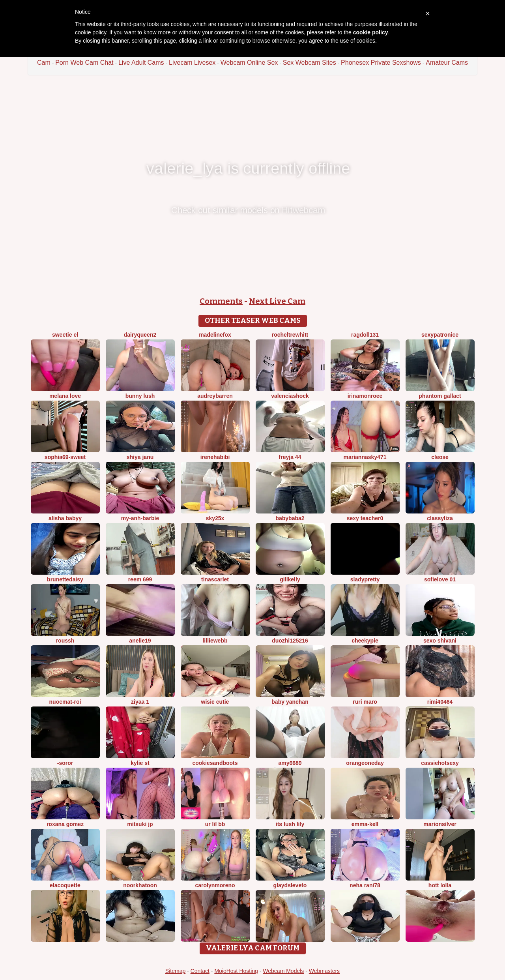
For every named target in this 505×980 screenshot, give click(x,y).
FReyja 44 (290, 457)
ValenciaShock (290, 396)
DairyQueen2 (140, 335)
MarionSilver (440, 824)
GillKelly (290, 579)
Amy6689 (290, 763)
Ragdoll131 (365, 335)
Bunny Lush (140, 396)
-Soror (65, 763)
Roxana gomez (65, 824)
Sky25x (215, 518)
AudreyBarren (215, 396)
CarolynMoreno (215, 885)
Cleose (440, 457)
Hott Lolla (440, 885)
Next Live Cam (277, 301)
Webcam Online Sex (249, 63)
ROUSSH (65, 641)
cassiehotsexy (440, 763)
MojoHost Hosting (236, 971)
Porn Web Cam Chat (84, 63)
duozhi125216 (290, 641)
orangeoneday (365, 763)
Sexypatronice (440, 335)
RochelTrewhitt (290, 335)
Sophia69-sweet (65, 457)
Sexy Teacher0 (365, 518)
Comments (221, 301)
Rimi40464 (440, 702)
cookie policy (371, 32)
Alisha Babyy (65, 518)
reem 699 (140, 579)
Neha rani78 (365, 885)
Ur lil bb (215, 824)
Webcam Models (283, 971)
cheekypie (365, 641)
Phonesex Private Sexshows (381, 63)
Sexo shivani (440, 641)
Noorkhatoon (140, 885)
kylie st (140, 763)
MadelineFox (215, 335)
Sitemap (175, 971)
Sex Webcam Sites (310, 63)
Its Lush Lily (290, 824)
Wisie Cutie (215, 702)
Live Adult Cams (141, 63)
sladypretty (365, 579)
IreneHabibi (215, 457)
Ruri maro (365, 702)
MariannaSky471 (365, 457)
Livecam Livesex (192, 63)
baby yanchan (290, 702)
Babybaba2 (290, 518)
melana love (65, 396)
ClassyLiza (440, 518)
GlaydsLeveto (290, 885)
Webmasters (324, 971)
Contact (200, 971)
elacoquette (65, 885)
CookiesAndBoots (215, 763)
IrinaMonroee (365, 396)
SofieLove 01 (440, 579)
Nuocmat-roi (65, 702)
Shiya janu (140, 457)
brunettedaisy (65, 579)
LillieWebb (215, 641)
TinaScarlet (215, 579)
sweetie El (65, 335)
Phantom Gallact (440, 396)
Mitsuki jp (140, 824)
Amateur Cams (447, 63)
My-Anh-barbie (140, 518)
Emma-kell (365, 824)
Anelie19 (140, 641)
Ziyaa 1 (140, 702)
